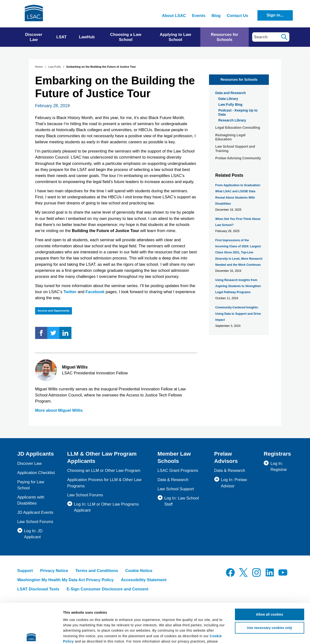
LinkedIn (65, 333)
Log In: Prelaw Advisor (234, 483)
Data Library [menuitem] (228, 99)
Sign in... (275, 15)
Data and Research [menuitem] (231, 93)
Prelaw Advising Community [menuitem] (238, 158)
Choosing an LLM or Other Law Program (104, 471)
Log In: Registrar (279, 467)
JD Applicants (35, 454)
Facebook (95, 292)
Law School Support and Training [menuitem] (235, 149)
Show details (287, 635)
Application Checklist (36, 473)
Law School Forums (35, 522)
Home (39, 67)
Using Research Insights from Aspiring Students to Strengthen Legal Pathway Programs (238, 286)
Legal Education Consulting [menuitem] (238, 128)
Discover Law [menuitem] (34, 37)
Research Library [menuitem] (232, 120)
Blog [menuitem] (216, 16)
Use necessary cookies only (270, 587)
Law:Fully (54, 67)
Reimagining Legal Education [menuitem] (230, 137)
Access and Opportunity (53, 311)
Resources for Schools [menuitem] (225, 37)
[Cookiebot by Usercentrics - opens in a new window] (31, 635)
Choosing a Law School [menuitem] (126, 37)
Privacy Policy (93, 606)
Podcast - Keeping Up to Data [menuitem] (238, 113)
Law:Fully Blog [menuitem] (231, 105)
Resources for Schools (239, 80)
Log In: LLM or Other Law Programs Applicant (106, 507)
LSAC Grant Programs (178, 471)
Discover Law (29, 463)
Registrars (277, 454)
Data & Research (173, 480)
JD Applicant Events (35, 512)
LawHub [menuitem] (87, 37)
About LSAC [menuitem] (174, 16)
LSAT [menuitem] (61, 37)
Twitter (70, 292)
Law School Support (176, 489)
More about (59, 410)
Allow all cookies (270, 573)
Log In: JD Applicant (33, 534)
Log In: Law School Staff (182, 501)
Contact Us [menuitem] (237, 16)
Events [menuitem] (199, 16)
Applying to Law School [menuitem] (176, 37)
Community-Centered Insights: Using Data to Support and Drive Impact (238, 314)
